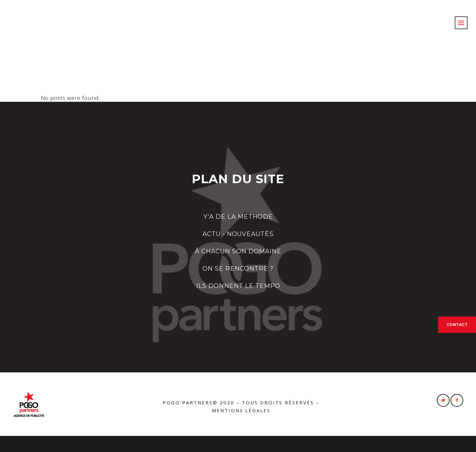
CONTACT (457, 325)
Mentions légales (241, 410)
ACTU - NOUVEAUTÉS (238, 234)
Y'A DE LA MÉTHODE (238, 217)
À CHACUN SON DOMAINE (238, 251)
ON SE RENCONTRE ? (238, 269)
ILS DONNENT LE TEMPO (238, 286)
